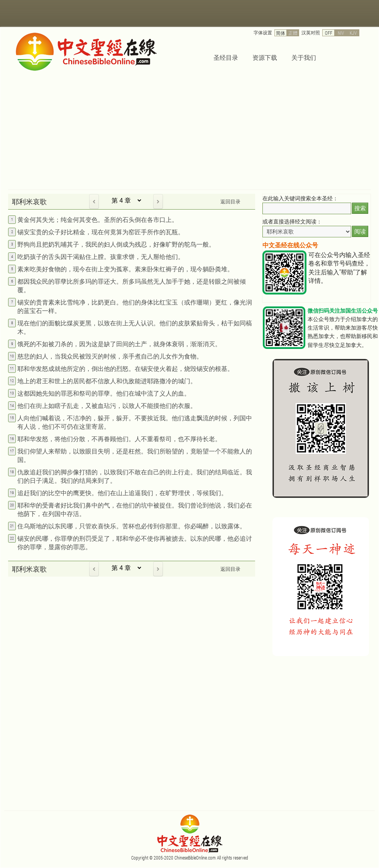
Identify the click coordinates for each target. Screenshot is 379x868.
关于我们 (304, 57)
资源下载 (265, 57)
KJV (353, 33)
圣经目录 (226, 57)
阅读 (360, 231)
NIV (341, 33)
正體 (293, 33)
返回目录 (230, 201)
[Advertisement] (189, 132)
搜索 (360, 208)
